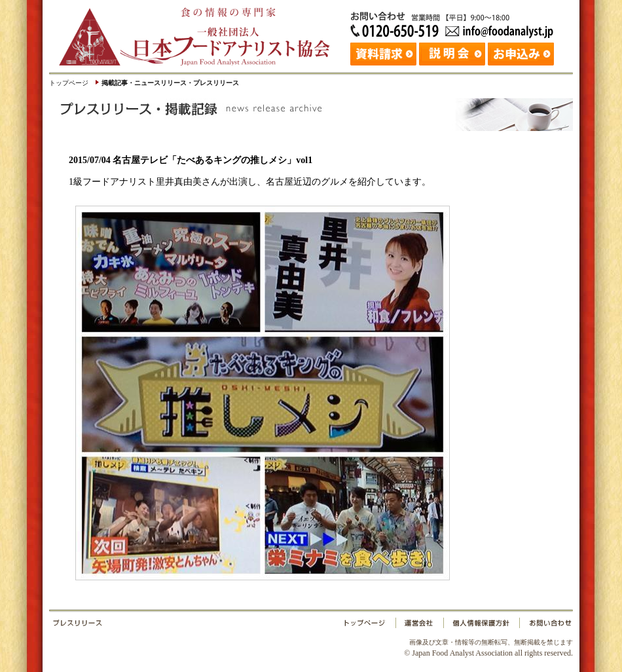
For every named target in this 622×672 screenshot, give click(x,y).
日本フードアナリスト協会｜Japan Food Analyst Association (200, 33)
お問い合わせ (545, 625)
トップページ (69, 83)
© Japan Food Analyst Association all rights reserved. (488, 648)
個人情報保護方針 (481, 625)
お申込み (522, 52)
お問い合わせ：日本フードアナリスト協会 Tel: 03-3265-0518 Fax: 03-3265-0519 (455, 23)
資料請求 (385, 52)
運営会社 (420, 625)
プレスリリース (196, 625)
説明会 (453, 52)
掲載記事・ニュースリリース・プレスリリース (170, 83)
